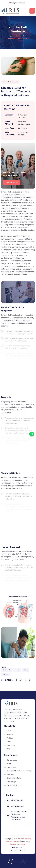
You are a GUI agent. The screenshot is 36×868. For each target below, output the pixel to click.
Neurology (10, 774)
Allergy (9, 764)
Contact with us (12, 183)
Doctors (5, 674)
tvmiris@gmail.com (17, 806)
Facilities (10, 738)
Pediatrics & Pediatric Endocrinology (19, 771)
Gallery (9, 742)
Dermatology (11, 782)
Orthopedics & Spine (14, 778)
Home (11, 36)
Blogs (9, 749)
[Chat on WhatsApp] (32, 434)
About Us (10, 734)
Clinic (25, 670)
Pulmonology (11, 767)
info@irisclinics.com (18, 3)
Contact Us (11, 745)
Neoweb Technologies (18, 844)
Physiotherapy (12, 785)
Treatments (7, 670)
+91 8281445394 (17, 800)
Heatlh (17, 670)
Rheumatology (12, 760)
